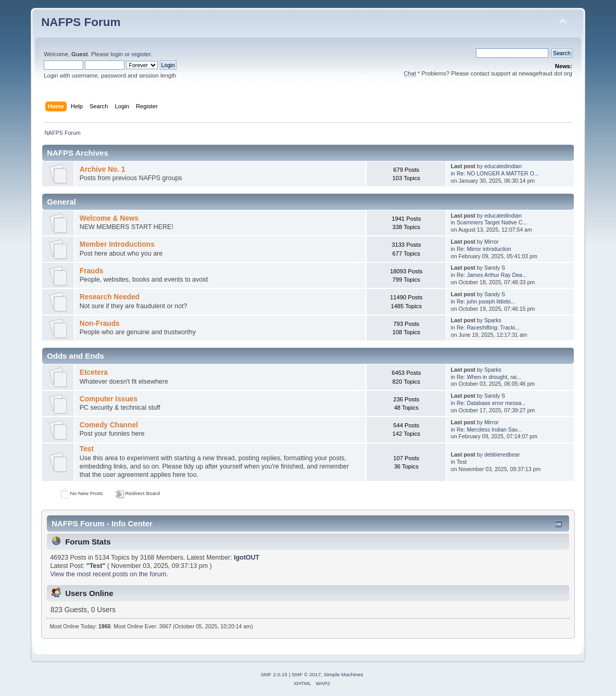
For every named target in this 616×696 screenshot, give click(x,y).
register (141, 54)
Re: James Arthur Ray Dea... (492, 275)
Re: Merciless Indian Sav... (489, 429)
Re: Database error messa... (491, 403)
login (117, 54)
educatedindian (503, 166)
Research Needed (110, 297)
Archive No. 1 (103, 169)
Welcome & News (109, 218)
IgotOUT (247, 558)
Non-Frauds (100, 324)
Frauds (92, 271)
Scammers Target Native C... (492, 222)
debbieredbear (502, 454)
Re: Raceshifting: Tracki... (488, 327)
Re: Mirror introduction (484, 249)
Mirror (492, 242)
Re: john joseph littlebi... (486, 301)
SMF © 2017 (306, 674)
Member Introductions (117, 244)
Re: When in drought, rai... (489, 377)
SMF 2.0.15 (274, 674)
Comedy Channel (109, 425)
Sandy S (495, 268)
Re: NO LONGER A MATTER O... (498, 173)
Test (87, 449)
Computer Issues (109, 399)
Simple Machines (344, 674)
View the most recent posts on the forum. (109, 574)
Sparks (493, 320)
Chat (410, 73)
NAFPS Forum (81, 22)
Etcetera (94, 372)
